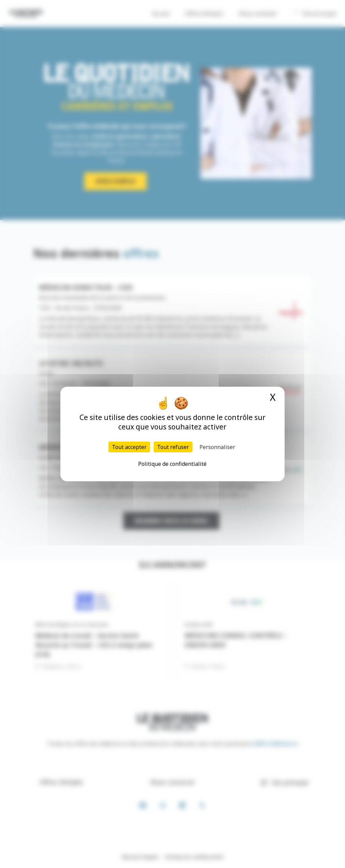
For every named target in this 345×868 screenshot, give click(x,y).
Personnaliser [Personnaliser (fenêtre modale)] (217, 447)
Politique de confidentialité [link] (172, 464)
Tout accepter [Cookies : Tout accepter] (129, 447)
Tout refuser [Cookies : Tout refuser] (173, 447)
